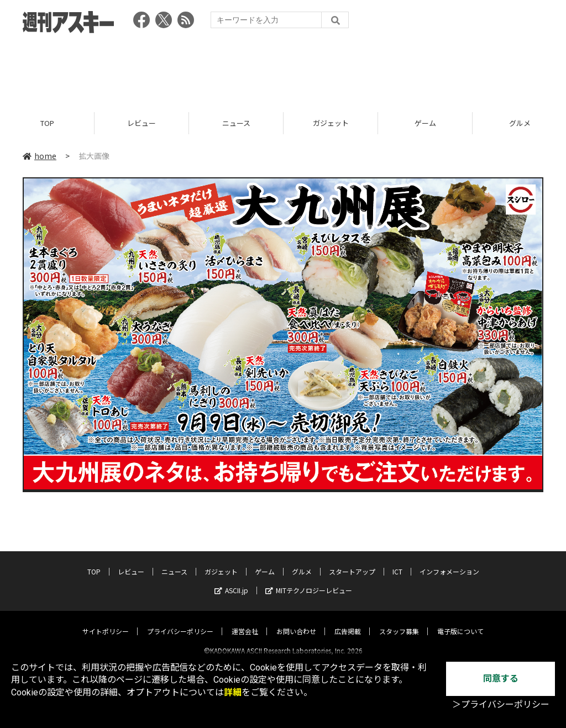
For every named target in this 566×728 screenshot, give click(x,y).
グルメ (302, 562)
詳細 (233, 692)
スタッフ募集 (399, 622)
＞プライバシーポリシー (501, 705)
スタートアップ (352, 562)
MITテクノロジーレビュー (309, 581)
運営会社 (245, 622)
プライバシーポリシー (180, 622)
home (40, 156)
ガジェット (331, 123)
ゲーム (425, 123)
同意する (501, 679)
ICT (397, 562)
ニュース (236, 123)
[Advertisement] (283, 69)
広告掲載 (348, 622)
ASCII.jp (231, 581)
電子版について (460, 622)
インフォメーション (449, 562)
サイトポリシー (106, 622)
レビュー (141, 123)
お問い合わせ (296, 622)
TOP (47, 123)
